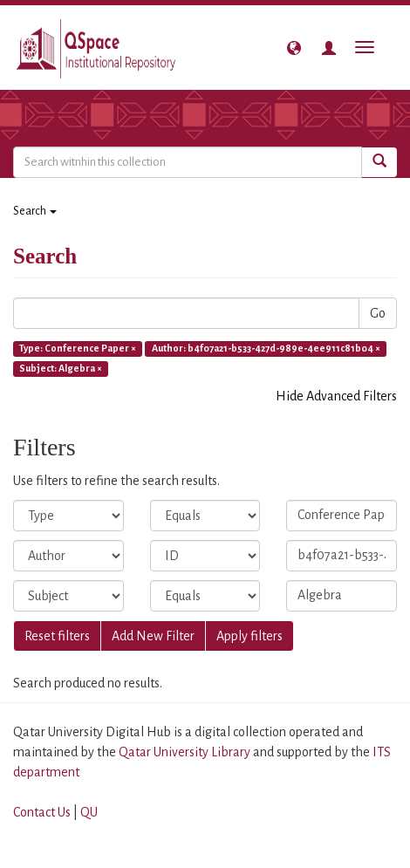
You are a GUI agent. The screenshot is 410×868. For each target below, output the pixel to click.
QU (89, 812)
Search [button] (35, 211)
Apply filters (249, 636)
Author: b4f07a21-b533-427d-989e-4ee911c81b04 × (266, 348)
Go (378, 313)
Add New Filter (153, 636)
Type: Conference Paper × (78, 348)
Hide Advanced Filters (336, 396)
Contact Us (42, 812)
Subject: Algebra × (61, 368)
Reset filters (57, 636)
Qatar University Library (186, 752)
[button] (294, 48)
